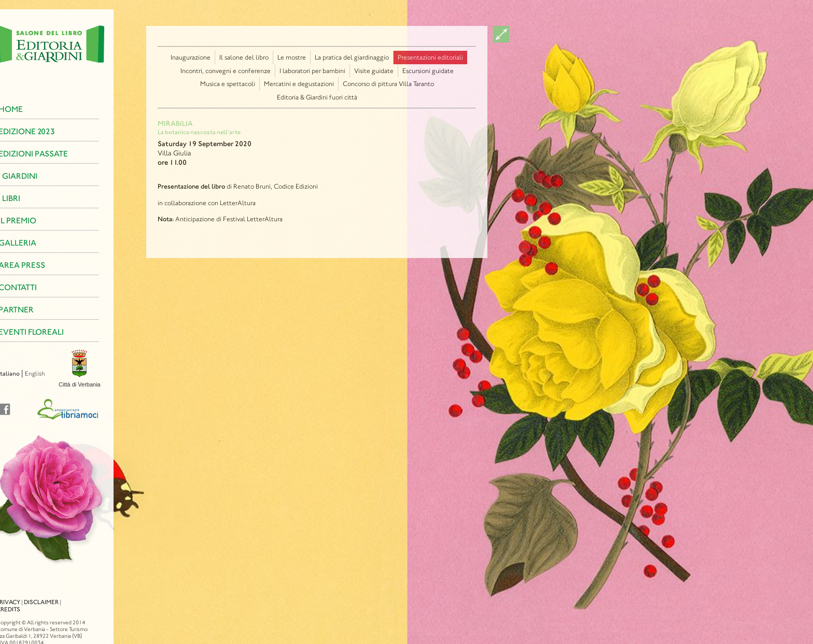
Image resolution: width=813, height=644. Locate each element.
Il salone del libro (244, 57)
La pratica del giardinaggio (352, 57)
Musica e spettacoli (228, 84)
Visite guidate (374, 71)
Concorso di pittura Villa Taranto (388, 84)
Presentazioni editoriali (430, 57)
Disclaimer (25, 593)
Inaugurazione (191, 57)
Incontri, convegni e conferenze (226, 71)
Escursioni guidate (428, 71)
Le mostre (292, 57)
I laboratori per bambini (312, 71)
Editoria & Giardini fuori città (317, 97)
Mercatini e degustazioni (299, 84)
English (19, 374)
